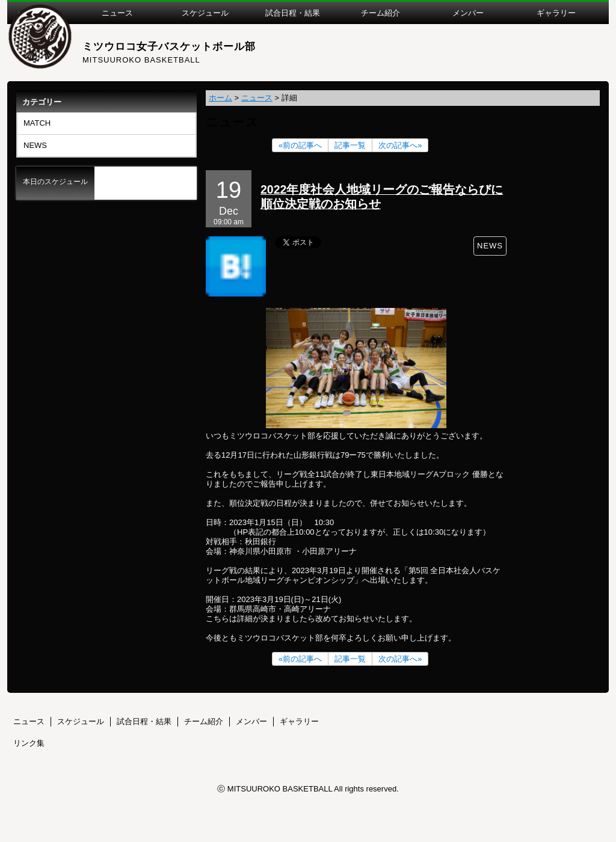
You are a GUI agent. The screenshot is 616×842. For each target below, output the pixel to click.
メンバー (251, 721)
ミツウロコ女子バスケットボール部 (169, 47)
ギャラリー (299, 721)
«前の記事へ (300, 145)
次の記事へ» (400, 145)
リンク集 (29, 743)
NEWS (35, 145)
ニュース (257, 98)
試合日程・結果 (144, 721)
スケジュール (81, 721)
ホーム (220, 98)
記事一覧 (350, 145)
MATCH (37, 123)
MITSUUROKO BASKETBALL (141, 60)
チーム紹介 (204, 721)
